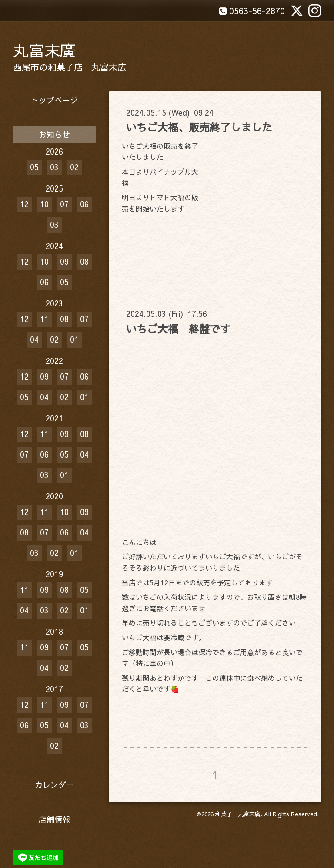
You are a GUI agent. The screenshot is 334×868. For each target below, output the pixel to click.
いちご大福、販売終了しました (199, 127)
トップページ (54, 100)
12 (24, 204)
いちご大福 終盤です (178, 329)
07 (64, 204)
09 (64, 261)
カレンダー (54, 785)
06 (84, 204)
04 (34, 339)
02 (74, 167)
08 (84, 261)
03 (54, 167)
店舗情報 (54, 819)
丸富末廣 (44, 50)
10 (44, 204)
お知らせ (54, 134)
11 (44, 319)
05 (34, 167)
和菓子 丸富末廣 (238, 814)
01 (74, 339)
